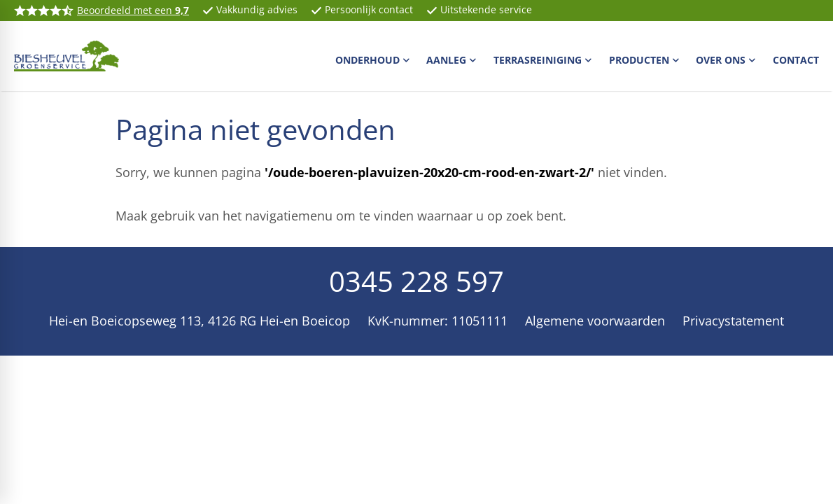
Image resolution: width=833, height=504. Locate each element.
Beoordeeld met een (133, 10)
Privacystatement (733, 321)
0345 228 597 (416, 281)
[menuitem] (374, 59)
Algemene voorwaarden (595, 321)
